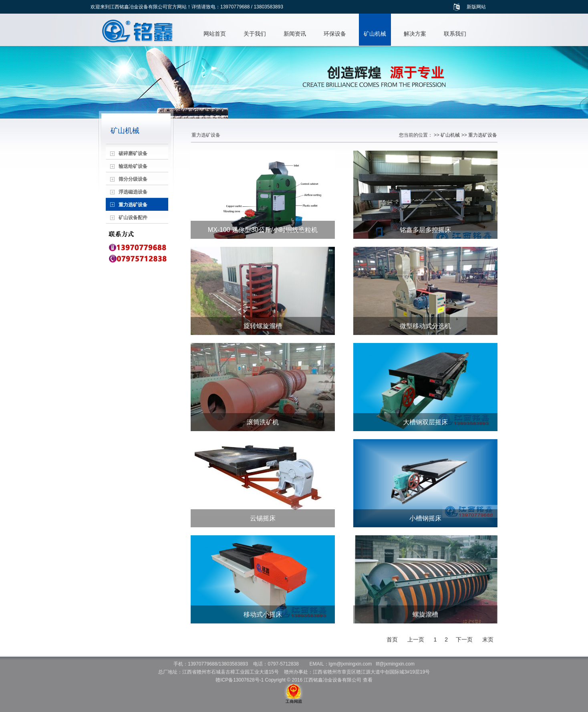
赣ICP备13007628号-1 (240, 680)
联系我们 (455, 34)
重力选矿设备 (483, 135)
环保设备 (335, 34)
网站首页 (215, 34)
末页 (488, 639)
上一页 (416, 639)
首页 (392, 639)
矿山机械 (375, 34)
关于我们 (255, 34)
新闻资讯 (295, 34)
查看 (368, 680)
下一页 (464, 639)
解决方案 (415, 34)
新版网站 (476, 7)
